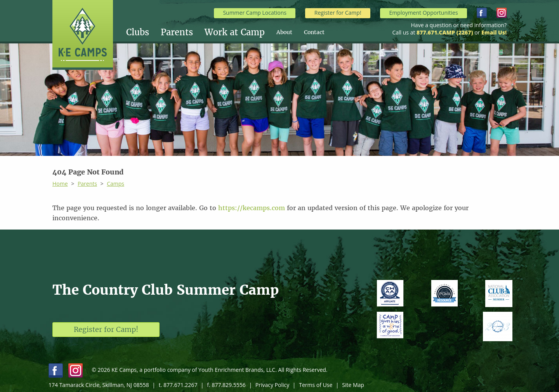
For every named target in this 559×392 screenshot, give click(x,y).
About (284, 32)
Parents (177, 32)
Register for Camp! (338, 13)
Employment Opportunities (423, 13)
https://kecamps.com (252, 208)
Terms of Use (316, 385)
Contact (314, 32)
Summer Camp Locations (255, 13)
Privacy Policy (272, 385)
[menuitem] (143, 32)
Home (60, 184)
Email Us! (494, 32)
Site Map (353, 385)
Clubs (138, 32)
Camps (115, 184)
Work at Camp (235, 32)
